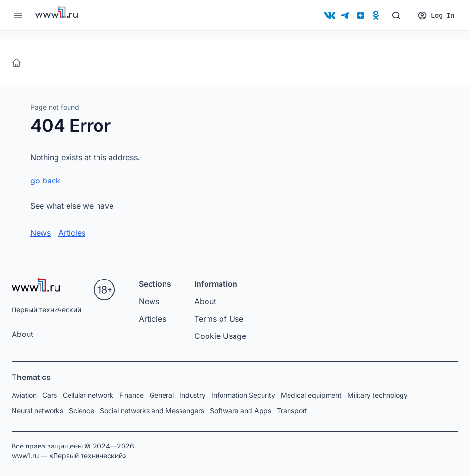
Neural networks (37, 411)
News (41, 233)
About (22, 334)
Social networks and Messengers (152, 411)
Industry (193, 395)
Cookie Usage (220, 336)
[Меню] (18, 15)
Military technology (378, 395)
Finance (131, 395)
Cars (50, 395)
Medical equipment (311, 395)
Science (82, 411)
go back (45, 181)
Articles (72, 233)
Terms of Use (219, 319)
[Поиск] (396, 15)
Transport (292, 411)
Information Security (243, 395)
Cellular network (88, 395)
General (162, 395)
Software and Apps (241, 411)
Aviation (24, 395)
